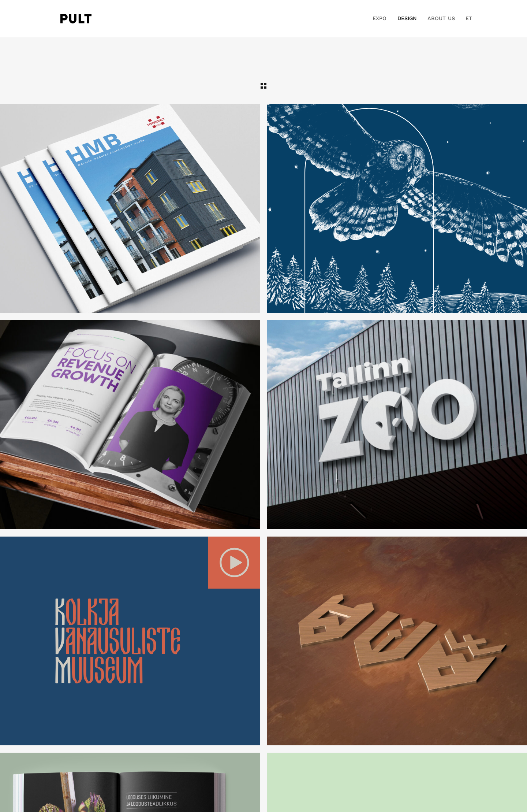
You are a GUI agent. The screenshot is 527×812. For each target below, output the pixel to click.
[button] (466, 19)
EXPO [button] (380, 18)
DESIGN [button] (407, 18)
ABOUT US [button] (441, 18)
